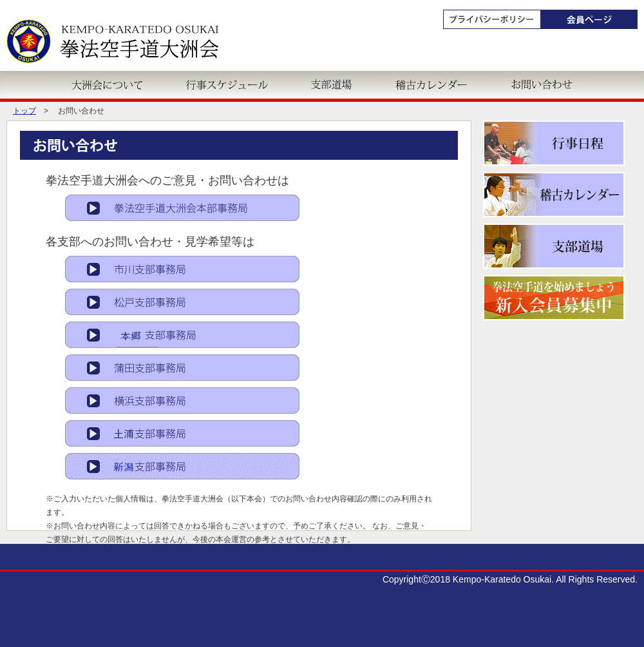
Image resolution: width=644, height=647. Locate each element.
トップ (24, 111)
